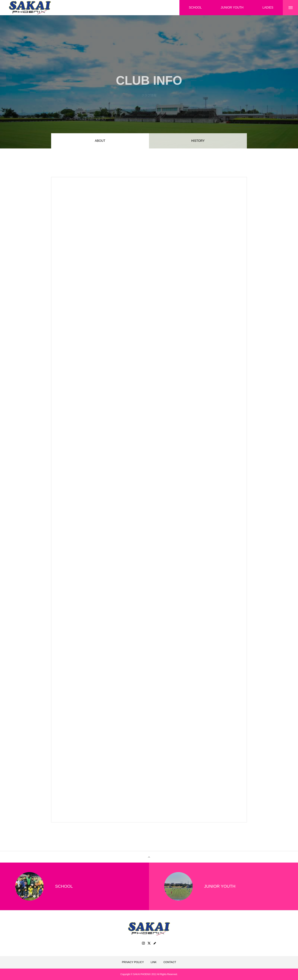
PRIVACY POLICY (133, 962)
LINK (154, 962)
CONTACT (170, 962)
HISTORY (198, 141)
